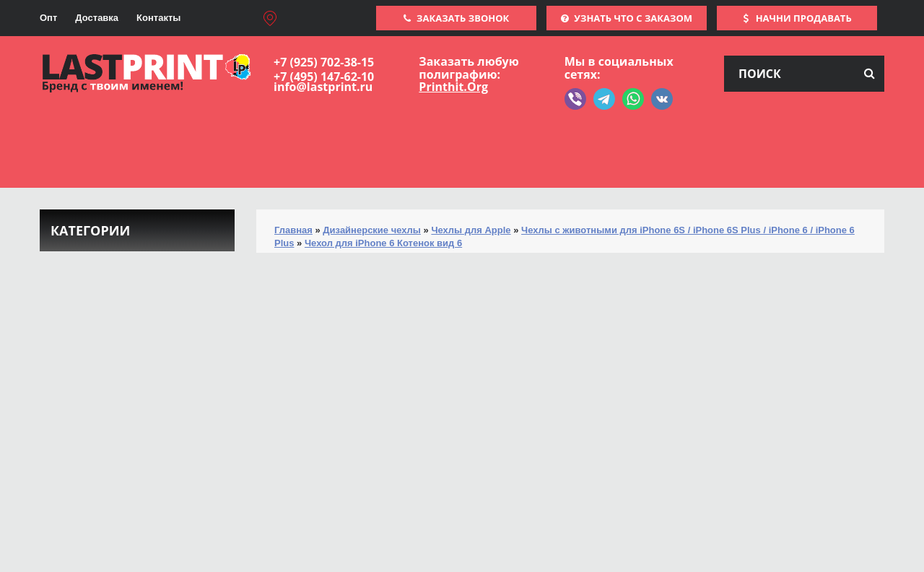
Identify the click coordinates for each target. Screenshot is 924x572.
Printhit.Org (453, 87)
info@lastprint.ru (323, 87)
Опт (48, 18)
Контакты (158, 18)
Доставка (97, 18)
